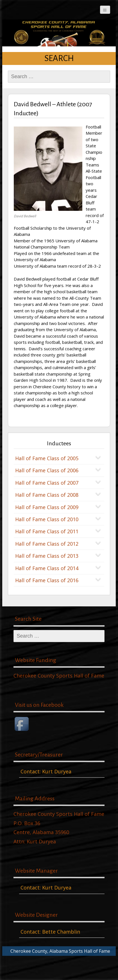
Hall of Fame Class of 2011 (47, 531)
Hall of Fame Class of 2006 (47, 470)
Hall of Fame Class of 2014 (47, 568)
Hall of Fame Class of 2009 (47, 507)
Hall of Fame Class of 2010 (47, 519)
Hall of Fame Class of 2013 (47, 556)
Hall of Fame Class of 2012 (47, 544)
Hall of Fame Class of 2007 (47, 483)
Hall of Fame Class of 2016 (47, 580)
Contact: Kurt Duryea (46, 771)
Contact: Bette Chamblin (50, 932)
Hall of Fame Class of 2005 (47, 458)
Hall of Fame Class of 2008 (47, 495)
